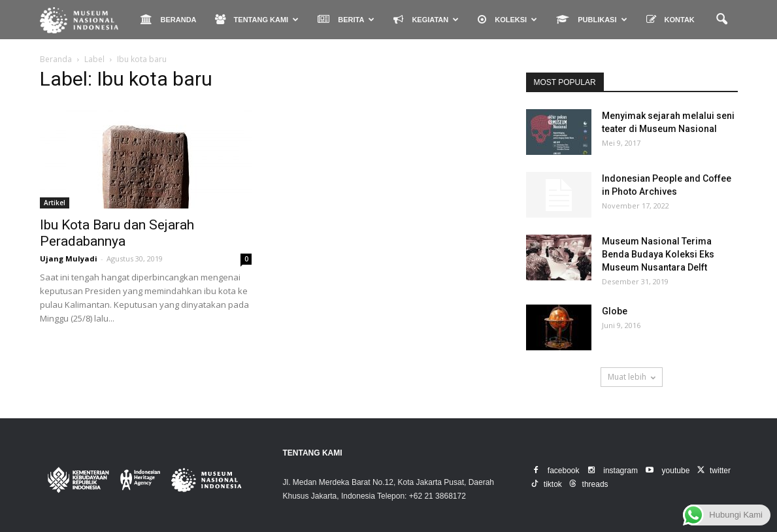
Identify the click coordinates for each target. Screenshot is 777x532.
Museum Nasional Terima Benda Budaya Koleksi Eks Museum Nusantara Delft (658, 254)
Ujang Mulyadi (69, 258)
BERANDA (169, 19)
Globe (615, 311)
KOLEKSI (507, 19)
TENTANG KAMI (257, 19)
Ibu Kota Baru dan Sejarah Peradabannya (117, 233)
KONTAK (670, 19)
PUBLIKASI (591, 19)
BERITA (346, 19)
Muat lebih (632, 377)
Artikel (55, 203)
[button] (722, 20)
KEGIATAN (426, 19)
